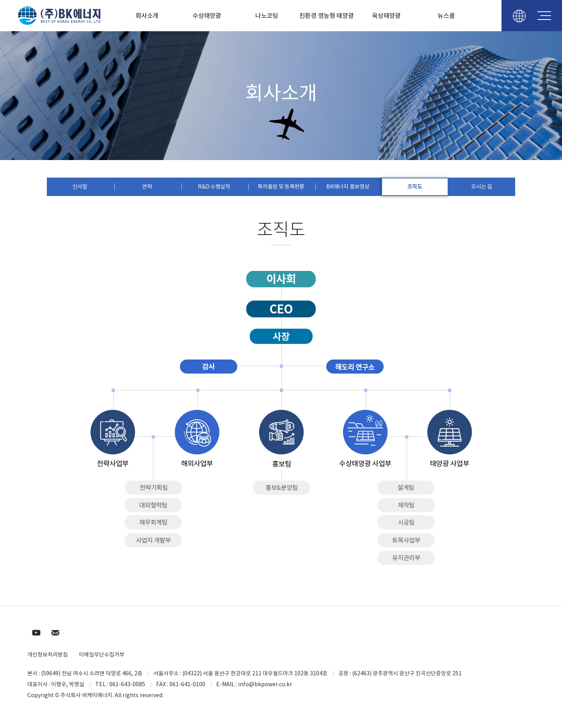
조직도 (415, 187)
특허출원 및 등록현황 (281, 187)
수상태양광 (207, 16)
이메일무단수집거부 (102, 655)
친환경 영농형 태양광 (327, 16)
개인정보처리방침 (48, 655)
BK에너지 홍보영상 (348, 187)
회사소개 (147, 16)
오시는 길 (482, 187)
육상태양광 (386, 16)
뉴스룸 (446, 16)
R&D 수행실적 (214, 187)
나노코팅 (267, 16)
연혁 (147, 187)
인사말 (80, 187)
